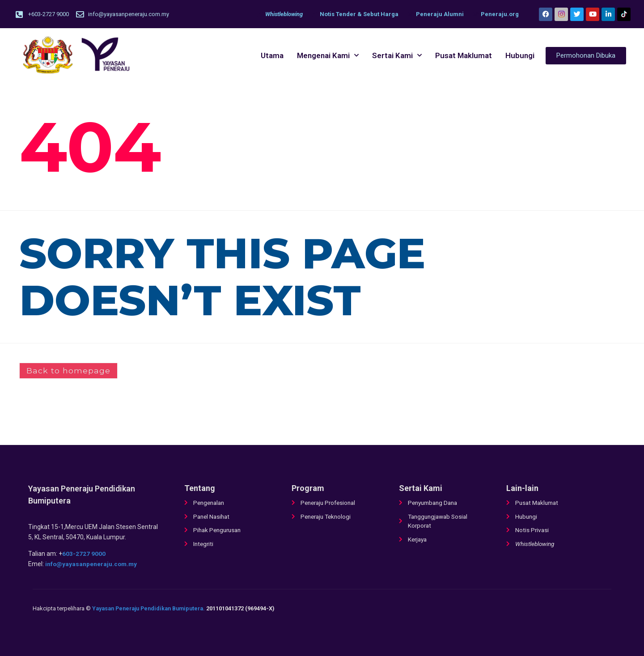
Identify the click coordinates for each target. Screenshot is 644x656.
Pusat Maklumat (464, 56)
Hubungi (520, 56)
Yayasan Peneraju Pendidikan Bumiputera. (153, 608)
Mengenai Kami (328, 56)
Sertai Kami (397, 56)
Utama (272, 56)
